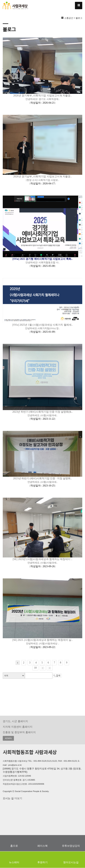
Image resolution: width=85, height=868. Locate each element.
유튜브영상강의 (71, 846)
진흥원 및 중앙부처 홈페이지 (19, 732)
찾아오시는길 (71, 862)
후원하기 (42, 862)
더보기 (18, 798)
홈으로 (14, 846)
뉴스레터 (14, 862)
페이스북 (42, 846)
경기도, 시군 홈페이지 (15, 721)
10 (35, 668)
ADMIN (8, 738)
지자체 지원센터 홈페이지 (18, 727)
